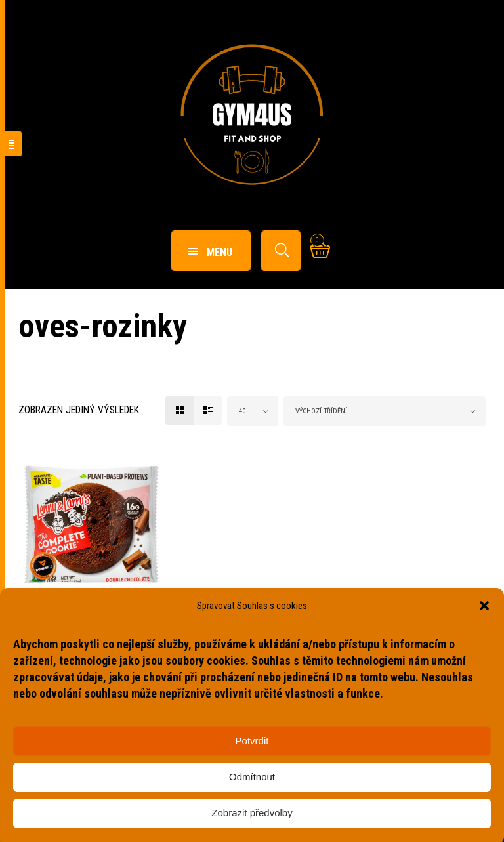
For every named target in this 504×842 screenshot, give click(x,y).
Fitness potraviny (60, 607)
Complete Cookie (69, 621)
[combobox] (253, 411)
